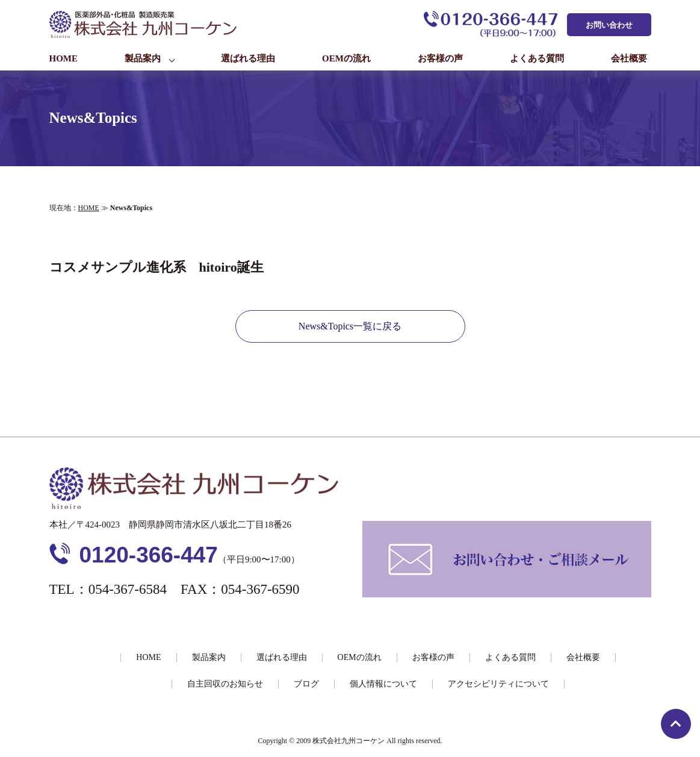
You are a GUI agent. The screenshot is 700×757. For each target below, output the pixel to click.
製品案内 (143, 58)
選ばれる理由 (248, 58)
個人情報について (383, 684)
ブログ (306, 684)
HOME (64, 58)
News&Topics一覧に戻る (350, 326)
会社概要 (629, 58)
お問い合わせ (609, 25)
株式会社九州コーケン (348, 741)
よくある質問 (537, 58)
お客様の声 (440, 58)
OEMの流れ (346, 58)
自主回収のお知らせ (225, 684)
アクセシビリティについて (498, 684)
